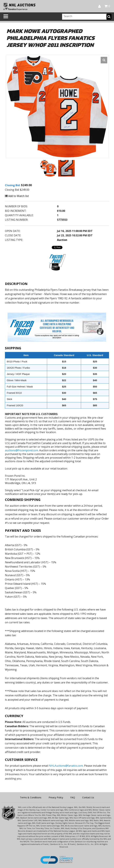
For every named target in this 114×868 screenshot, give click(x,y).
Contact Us (88, 797)
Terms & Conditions (31, 797)
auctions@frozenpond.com (21, 450)
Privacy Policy (56, 797)
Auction (62, 240)
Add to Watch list (17, 196)
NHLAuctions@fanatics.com (66, 766)
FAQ (73, 797)
